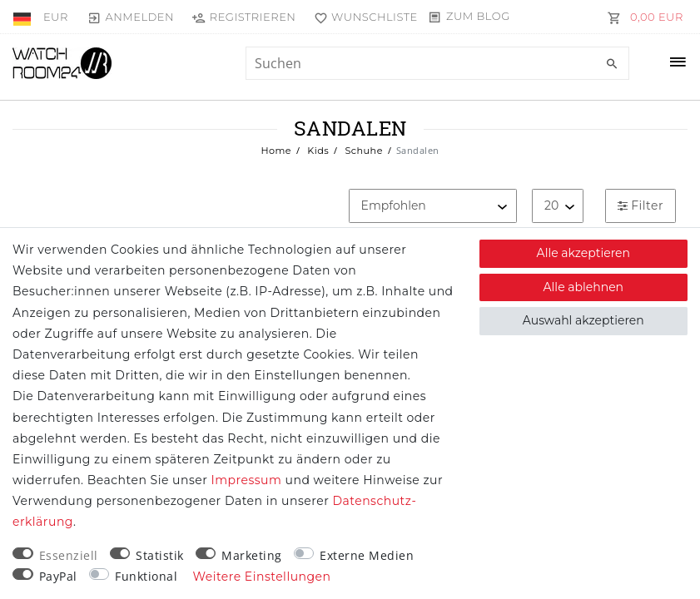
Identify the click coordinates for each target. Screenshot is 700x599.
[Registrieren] (244, 17)
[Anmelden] (131, 17)
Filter (640, 205)
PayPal (58, 576)
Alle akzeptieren (583, 253)
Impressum (246, 480)
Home (276, 151)
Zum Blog (478, 16)
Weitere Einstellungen (262, 577)
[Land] (24, 17)
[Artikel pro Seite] (558, 206)
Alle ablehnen (584, 287)
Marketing (252, 555)
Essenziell (69, 555)
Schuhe (362, 151)
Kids (317, 151)
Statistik (160, 555)
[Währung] (56, 17)
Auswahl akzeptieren (583, 320)
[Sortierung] (433, 206)
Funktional (146, 576)
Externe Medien (367, 555)
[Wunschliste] (362, 17)
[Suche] (613, 64)
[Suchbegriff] (437, 63)
